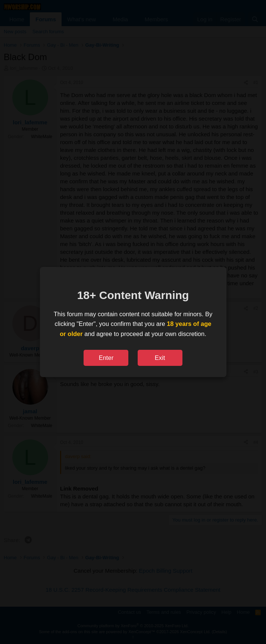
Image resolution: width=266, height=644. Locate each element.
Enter (106, 358)
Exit (160, 358)
